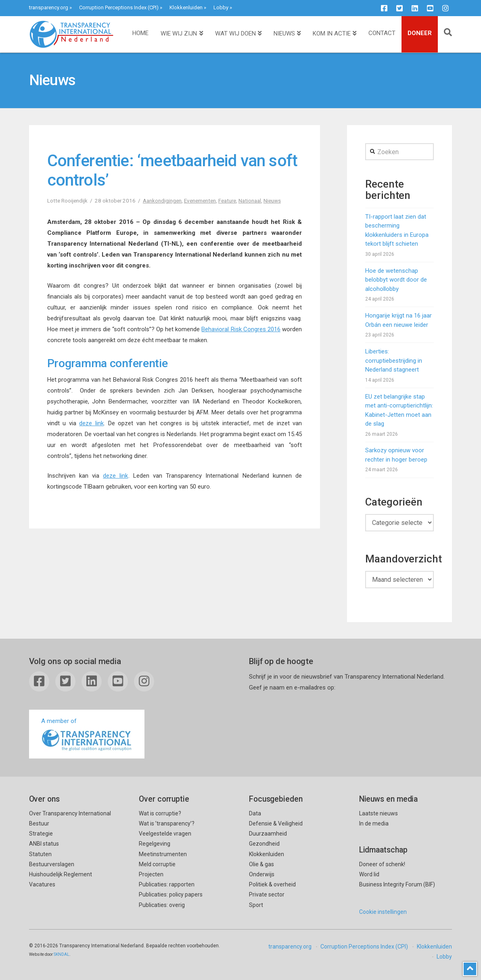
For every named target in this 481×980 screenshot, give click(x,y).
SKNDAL (62, 954)
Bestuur (39, 823)
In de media (374, 823)
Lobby (221, 7)
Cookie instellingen (383, 912)
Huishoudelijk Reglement (61, 874)
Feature (227, 201)
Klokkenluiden (186, 7)
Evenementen (200, 201)
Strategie (41, 834)
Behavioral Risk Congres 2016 (241, 329)
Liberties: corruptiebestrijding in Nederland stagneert (394, 360)
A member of (87, 735)
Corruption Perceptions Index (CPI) (119, 7)
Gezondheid (264, 844)
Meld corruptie (157, 864)
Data (255, 813)
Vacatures (42, 884)
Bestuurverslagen (52, 864)
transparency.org (49, 7)
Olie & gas (261, 864)
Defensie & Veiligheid (276, 823)
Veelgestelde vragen (165, 834)
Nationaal (250, 201)
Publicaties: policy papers (171, 894)
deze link (91, 423)
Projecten (151, 874)
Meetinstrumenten (163, 854)
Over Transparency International (70, 813)
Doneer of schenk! (382, 864)
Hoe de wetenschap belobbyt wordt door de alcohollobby (396, 280)
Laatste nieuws (379, 813)
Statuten (40, 854)
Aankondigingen (162, 201)
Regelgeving (155, 844)
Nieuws (272, 201)
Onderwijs (262, 874)
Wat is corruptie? (160, 813)
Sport (256, 905)
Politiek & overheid (272, 884)
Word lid (369, 874)
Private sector (267, 894)
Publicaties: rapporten (167, 884)
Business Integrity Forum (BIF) (397, 884)
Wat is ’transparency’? (167, 823)
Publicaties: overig (162, 905)
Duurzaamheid (268, 834)
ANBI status (44, 844)
